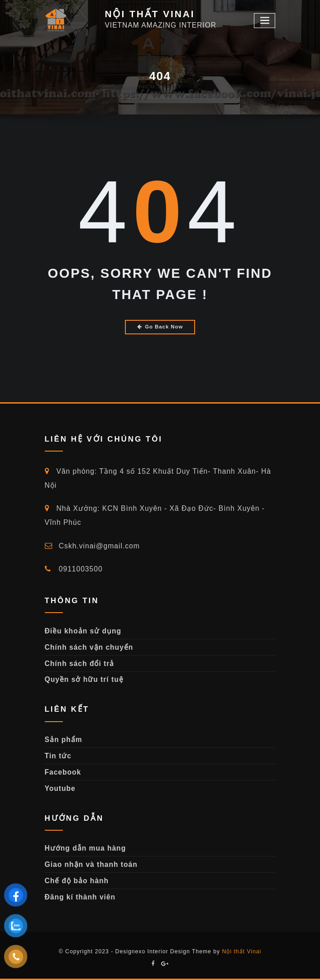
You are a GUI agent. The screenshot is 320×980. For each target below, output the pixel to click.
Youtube (60, 788)
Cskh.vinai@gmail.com (92, 546)
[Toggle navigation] (265, 21)
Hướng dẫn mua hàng (86, 848)
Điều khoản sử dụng (83, 631)
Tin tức (58, 756)
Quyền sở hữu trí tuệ (84, 679)
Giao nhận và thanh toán (91, 864)
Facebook (63, 772)
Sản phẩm (64, 740)
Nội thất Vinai (242, 951)
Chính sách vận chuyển (89, 647)
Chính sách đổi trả (80, 664)
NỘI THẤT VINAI (150, 14)
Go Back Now (160, 327)
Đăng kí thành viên (80, 897)
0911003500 (74, 569)
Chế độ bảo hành (77, 881)
